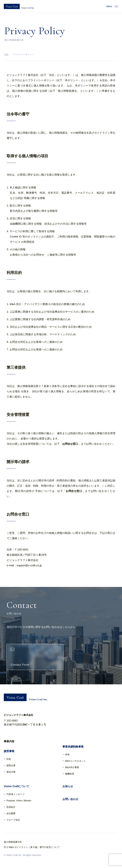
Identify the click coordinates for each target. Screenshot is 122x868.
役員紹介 (11, 807)
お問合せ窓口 (70, 444)
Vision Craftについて (16, 786)
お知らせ (68, 786)
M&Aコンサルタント (75, 761)
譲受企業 (11, 765)
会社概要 (11, 813)
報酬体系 (70, 774)
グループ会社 (13, 820)
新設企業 (11, 772)
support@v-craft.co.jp (29, 565)
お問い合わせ (70, 799)
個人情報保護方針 (13, 842)
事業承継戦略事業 (73, 747)
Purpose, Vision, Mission (19, 801)
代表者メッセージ (16, 794)
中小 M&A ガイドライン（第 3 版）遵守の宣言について (32, 847)
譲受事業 (9, 751)
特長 (9, 759)
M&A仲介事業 (72, 767)
